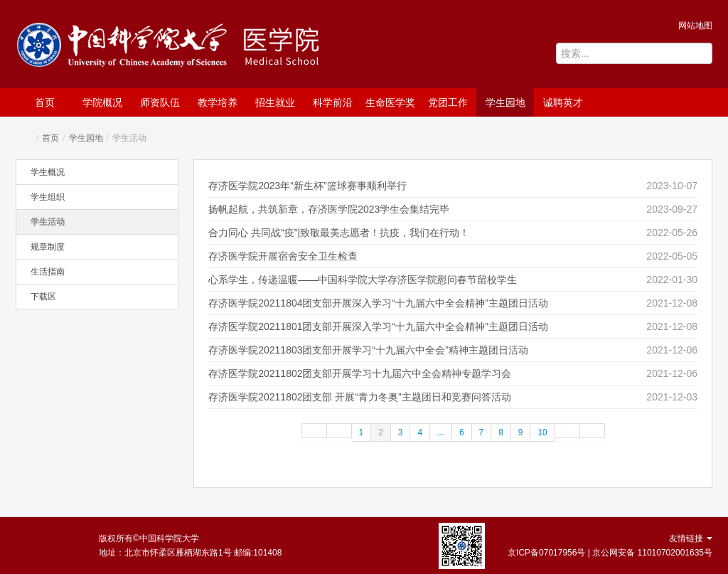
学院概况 (102, 102)
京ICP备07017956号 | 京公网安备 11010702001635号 (610, 553)
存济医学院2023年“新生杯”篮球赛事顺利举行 (307, 186)
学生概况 (48, 172)
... (441, 432)
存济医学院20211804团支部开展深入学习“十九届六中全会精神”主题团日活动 (378, 303)
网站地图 (695, 26)
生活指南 (48, 272)
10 (542, 432)
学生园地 (505, 102)
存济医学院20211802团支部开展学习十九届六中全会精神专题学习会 (360, 373)
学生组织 (48, 197)
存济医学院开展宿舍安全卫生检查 (283, 256)
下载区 (43, 297)
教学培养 (218, 102)
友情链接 (691, 538)
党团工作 (448, 102)
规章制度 (48, 247)
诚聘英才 (563, 102)
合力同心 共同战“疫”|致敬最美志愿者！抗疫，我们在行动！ (339, 233)
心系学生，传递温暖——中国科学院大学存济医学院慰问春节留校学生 (363, 280)
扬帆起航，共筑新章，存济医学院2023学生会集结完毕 (329, 209)
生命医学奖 (390, 102)
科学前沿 (333, 102)
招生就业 (275, 102)
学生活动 (48, 222)
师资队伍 (160, 102)
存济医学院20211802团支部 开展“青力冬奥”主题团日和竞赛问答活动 (360, 397)
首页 (45, 102)
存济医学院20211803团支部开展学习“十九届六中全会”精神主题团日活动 (368, 350)
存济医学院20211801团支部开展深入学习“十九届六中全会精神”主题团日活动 (378, 326)
